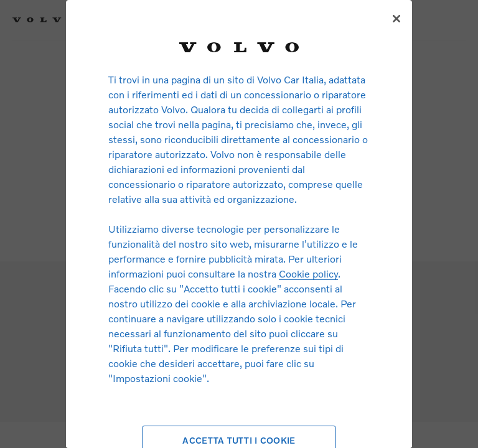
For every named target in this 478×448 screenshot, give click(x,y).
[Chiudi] (396, 19)
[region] (239, 224)
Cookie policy (308, 273)
